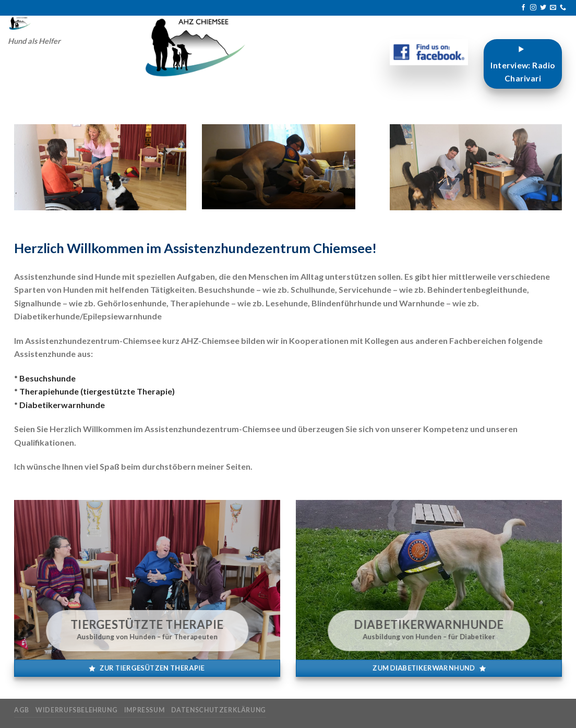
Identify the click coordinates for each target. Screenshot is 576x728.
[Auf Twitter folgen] (543, 8)
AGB (22, 710)
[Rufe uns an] (563, 8)
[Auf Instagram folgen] (533, 8)
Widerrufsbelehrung (76, 710)
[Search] (129, 23)
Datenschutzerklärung (219, 710)
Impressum (145, 710)
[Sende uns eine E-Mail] (553, 8)
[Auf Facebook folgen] (523, 8)
